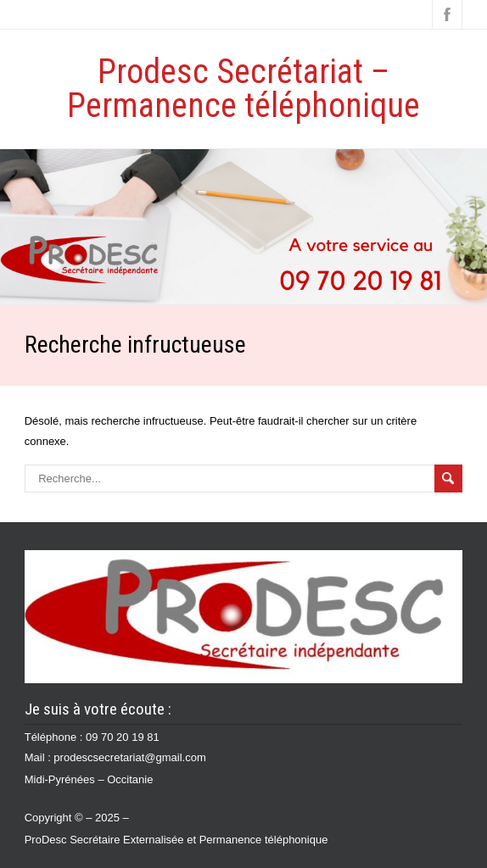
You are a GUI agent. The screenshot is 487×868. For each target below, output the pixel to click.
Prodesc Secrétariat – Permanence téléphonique (243, 89)
